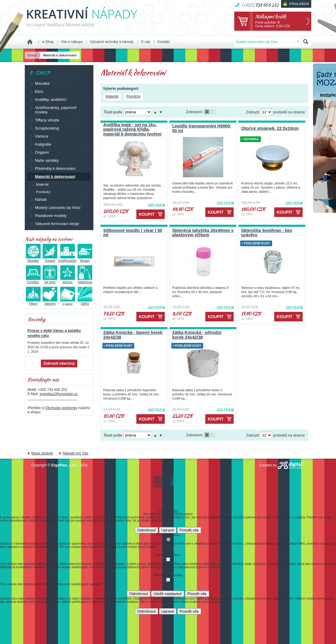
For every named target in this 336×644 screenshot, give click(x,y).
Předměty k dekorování (52, 168)
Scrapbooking (44, 128)
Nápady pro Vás (75, 453)
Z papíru (68, 302)
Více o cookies (168, 511)
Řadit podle (113, 112)
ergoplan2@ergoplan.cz (59, 394)
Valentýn (50, 302)
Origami (39, 152)
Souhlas (168, 504)
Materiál (112, 96)
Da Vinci (50, 281)
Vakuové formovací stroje (54, 224)
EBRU (85, 302)
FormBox (33, 281)
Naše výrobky (44, 160)
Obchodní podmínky (61, 408)
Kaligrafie (40, 144)
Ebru (36, 91)
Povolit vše (189, 530)
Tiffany (33, 302)
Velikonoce (85, 281)
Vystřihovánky (67, 259)
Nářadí (38, 199)
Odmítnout (147, 530)
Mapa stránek (42, 453)
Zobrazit (252, 112)
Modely (85, 259)
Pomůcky (134, 96)
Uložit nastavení (168, 594)
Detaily (168, 507)
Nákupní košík (271, 16)
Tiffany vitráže (44, 120)
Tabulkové (213, 112)
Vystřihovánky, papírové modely (53, 110)
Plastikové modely (48, 215)
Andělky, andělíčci (48, 99)
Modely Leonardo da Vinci (55, 207)
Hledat (306, 42)
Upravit (168, 530)
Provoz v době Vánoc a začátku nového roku (54, 333)
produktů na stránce (289, 112)
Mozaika (39, 83)
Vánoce (39, 136)
